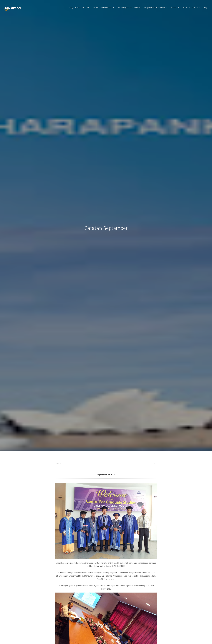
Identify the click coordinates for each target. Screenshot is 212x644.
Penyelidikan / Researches (155, 7)
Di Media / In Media (191, 7)
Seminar (174, 7)
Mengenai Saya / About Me (79, 7)
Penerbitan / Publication (103, 7)
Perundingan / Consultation (128, 7)
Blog (206, 7)
